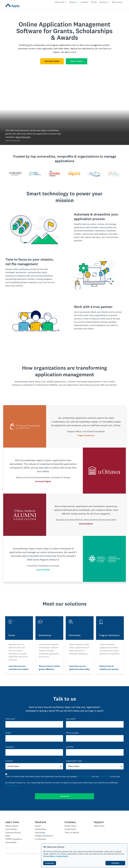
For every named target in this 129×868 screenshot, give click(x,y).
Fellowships (40, 833)
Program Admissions (44, 836)
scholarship (39, 45)
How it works (60, 2)
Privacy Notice (49, 856)
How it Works (11, 829)
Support (99, 822)
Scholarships (41, 829)
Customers (84, 2)
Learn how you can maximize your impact (18, 668)
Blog (7, 836)
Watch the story (23, 137)
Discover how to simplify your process (109, 668)
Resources (104, 2)
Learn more (12, 822)
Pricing (94, 2)
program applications (61, 45)
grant (30, 45)
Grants (38, 826)
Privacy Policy (71, 826)
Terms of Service (72, 833)
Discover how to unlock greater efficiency (49, 668)
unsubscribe (104, 776)
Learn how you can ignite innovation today (79, 668)
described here (84, 776)
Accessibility (11, 842)
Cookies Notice (62, 856)
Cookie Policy (70, 829)
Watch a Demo (12, 826)
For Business (41, 839)
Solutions (73, 2)
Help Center (99, 826)
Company (70, 822)
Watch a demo (117, 2)
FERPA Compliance (14, 839)
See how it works (52, 61)
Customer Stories (13, 833)
